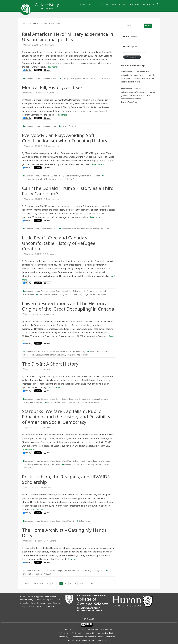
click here (134, 95)
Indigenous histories (91, 294)
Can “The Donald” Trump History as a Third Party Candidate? (68, 191)
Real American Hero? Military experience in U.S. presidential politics (68, 37)
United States (84, 521)
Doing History (61, 570)
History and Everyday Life (69, 176)
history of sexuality (69, 126)
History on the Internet (90, 176)
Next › (83, 583)
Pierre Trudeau (35, 355)
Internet (71, 402)
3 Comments (51, 254)
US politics (99, 78)
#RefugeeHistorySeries (48, 294)
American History (33, 78)
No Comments (48, 45)
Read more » (53, 67)
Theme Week (28, 294)
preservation (28, 574)
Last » (92, 583)
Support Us (149, 5)
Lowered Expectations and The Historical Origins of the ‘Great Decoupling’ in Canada (68, 306)
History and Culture (49, 126)
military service (68, 78)
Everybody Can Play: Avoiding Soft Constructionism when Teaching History (65, 138)
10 (75, 583)
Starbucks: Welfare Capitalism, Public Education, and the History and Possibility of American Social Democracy (66, 417)
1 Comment (51, 541)
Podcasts (134, 5)
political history (92, 229)
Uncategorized (98, 570)
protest (79, 402)
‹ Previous (39, 583)
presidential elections (84, 78)
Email (130, 46)
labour (25, 355)
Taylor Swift (69, 179)
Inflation (105, 351)
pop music (59, 179)
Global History (62, 399)
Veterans (108, 78)
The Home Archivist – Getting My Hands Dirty (64, 533)
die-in (65, 402)
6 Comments (46, 369)
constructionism (30, 179)
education (68, 464)
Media (104, 294)
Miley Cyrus (49, 179)
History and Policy (63, 351)
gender (40, 179)
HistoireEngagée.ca (129, 102)
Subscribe (132, 57)
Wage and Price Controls (77, 355)
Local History (85, 570)
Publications (119, 5)
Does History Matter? (65, 291)
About (92, 5)
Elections (81, 229)
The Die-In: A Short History (50, 364)
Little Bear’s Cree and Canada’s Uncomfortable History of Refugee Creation (59, 243)
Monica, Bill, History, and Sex (52, 87)
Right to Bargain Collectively (54, 355)
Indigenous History (101, 291)
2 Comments (48, 314)
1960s (50, 402)
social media (94, 402)
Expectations (95, 351)
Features (104, 5)
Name (131, 37)
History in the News (49, 78)
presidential (104, 229)
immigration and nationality (70, 294)
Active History (47, 5)
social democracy (87, 464)
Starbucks (99, 464)
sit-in (85, 402)
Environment (74, 570)
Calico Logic (32, 606)
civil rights (57, 402)
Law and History (78, 351)
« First (28, 583)
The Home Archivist (43, 574)
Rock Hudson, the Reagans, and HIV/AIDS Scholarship (66, 479)
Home (82, 5)
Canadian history (48, 291)
